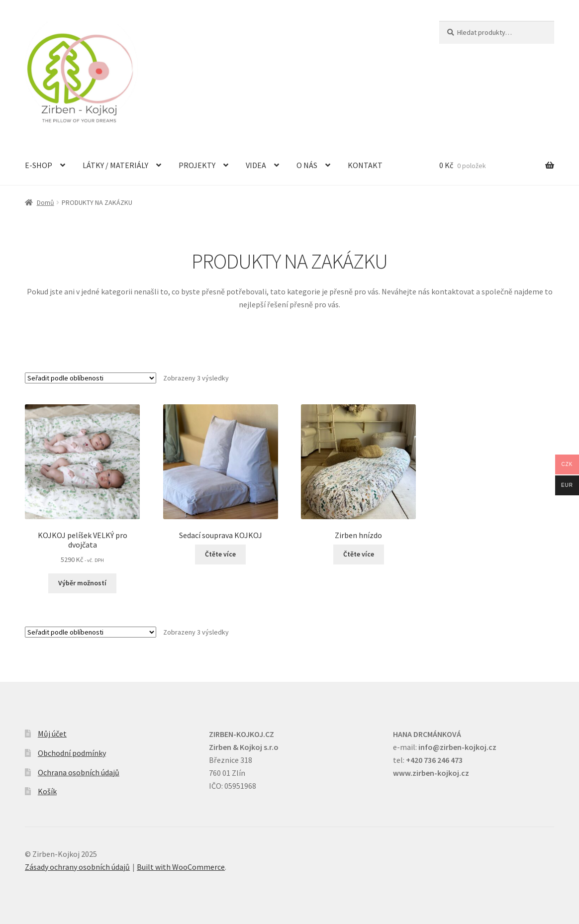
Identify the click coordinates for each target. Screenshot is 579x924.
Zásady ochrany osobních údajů (77, 867)
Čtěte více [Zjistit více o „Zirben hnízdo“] (359, 554)
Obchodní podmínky (72, 753)
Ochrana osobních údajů (79, 772)
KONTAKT (365, 165)
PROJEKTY (197, 165)
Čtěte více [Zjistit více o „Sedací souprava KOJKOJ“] (220, 554)
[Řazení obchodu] (91, 378)
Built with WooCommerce (181, 867)
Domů (46, 202)
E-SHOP (39, 165)
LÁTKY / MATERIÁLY (115, 165)
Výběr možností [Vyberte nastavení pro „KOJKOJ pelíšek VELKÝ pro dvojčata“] (82, 583)
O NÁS (307, 165)
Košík (47, 791)
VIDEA (256, 165)
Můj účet (52, 734)
